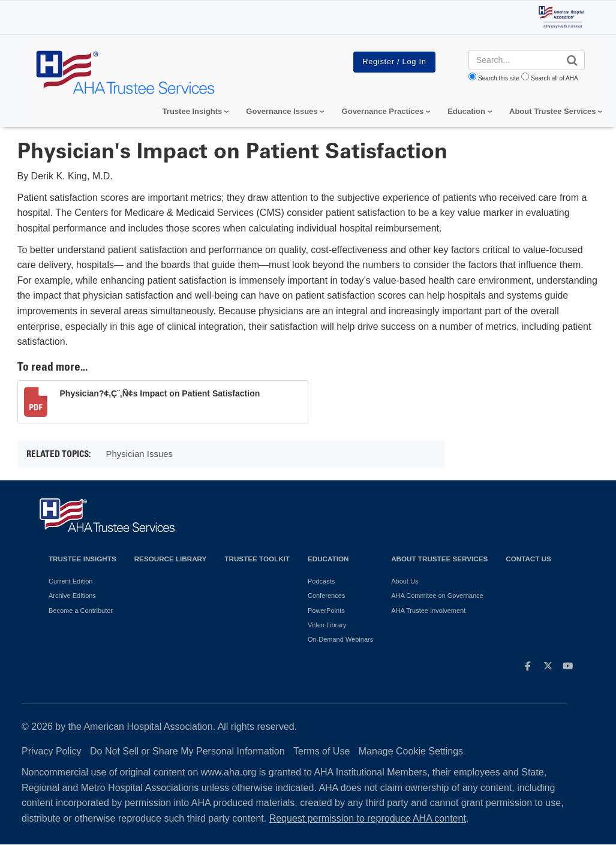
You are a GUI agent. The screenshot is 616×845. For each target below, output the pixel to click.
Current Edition (70, 581)
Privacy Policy (52, 751)
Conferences (326, 596)
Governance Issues (282, 111)
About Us (405, 581)
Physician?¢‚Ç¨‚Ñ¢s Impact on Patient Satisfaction (160, 393)
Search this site (498, 78)
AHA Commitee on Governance (437, 596)
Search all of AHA (554, 78)
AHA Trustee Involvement (428, 611)
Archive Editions (72, 596)
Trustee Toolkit (257, 559)
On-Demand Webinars (340, 639)
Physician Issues (139, 454)
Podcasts (321, 581)
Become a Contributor (81, 611)
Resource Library (171, 559)
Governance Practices (383, 111)
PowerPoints (326, 611)
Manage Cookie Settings (411, 751)
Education (328, 559)
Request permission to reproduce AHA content (368, 818)
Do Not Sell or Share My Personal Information (187, 751)
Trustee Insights (82, 559)
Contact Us (528, 559)
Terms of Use (321, 751)
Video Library (327, 625)
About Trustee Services (553, 111)
